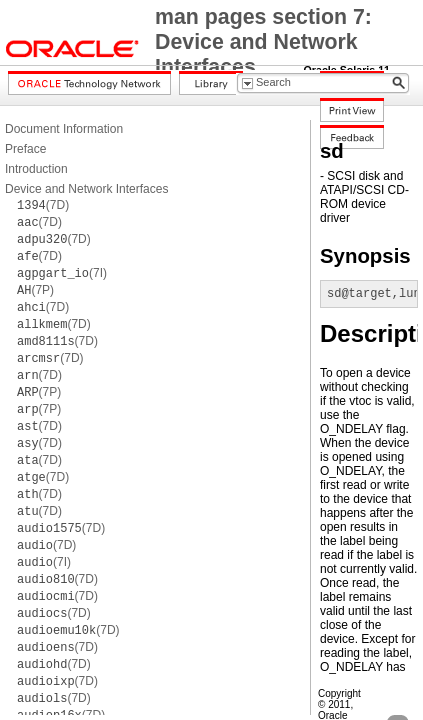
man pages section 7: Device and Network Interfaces (263, 42)
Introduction (36, 169)
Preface (25, 149)
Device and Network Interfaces (86, 189)
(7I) (62, 273)
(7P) (35, 290)
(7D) (43, 205)
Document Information (64, 129)
